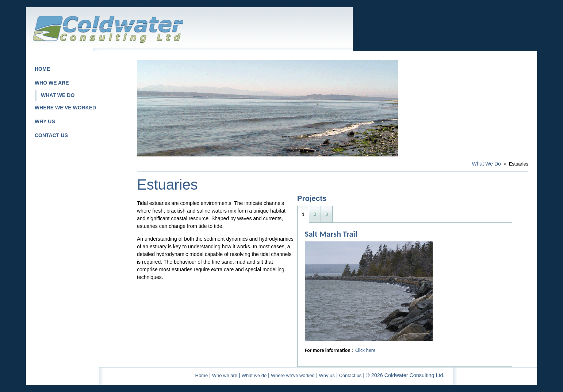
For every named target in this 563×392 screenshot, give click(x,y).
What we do (254, 375)
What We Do (486, 164)
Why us (327, 375)
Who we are (225, 375)
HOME (42, 69)
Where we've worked (293, 375)
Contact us (350, 375)
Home (202, 375)
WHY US (45, 121)
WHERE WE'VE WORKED (65, 108)
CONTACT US (51, 135)
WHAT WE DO (58, 95)
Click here (365, 350)
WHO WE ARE (52, 83)
